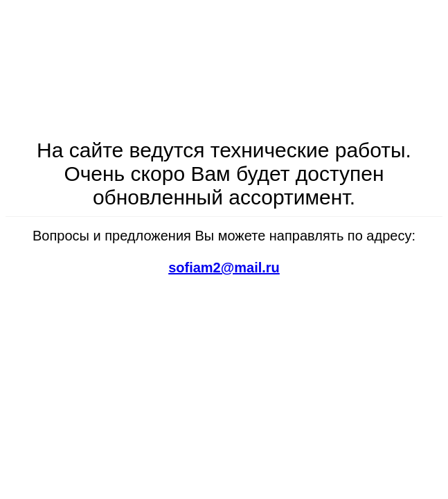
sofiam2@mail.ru (224, 268)
